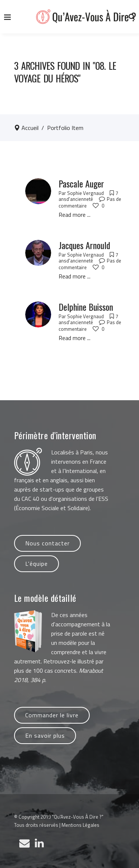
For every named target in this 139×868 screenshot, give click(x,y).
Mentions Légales (80, 825)
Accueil (30, 128)
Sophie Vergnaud (85, 193)
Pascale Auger (81, 183)
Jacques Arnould (84, 245)
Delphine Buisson (86, 307)
